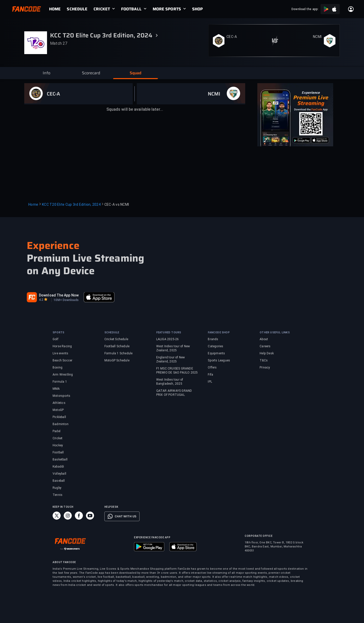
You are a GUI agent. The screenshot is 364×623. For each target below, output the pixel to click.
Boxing (58, 367)
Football (58, 452)
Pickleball (59, 417)
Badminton (61, 424)
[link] (58, 9)
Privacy (265, 367)
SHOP (197, 9)
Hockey (58, 445)
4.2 (41, 300)
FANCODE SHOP (219, 332)
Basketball (60, 459)
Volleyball (59, 474)
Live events (60, 353)
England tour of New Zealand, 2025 (171, 359)
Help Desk (267, 353)
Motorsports (61, 396)
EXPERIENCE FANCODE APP (152, 537)
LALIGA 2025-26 (168, 339)
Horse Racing (62, 346)
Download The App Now (59, 295)
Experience (53, 246)
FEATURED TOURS (169, 332)
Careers (265, 346)
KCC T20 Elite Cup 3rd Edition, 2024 (71, 204)
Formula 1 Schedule (119, 353)
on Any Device (61, 271)
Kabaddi (58, 467)
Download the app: (305, 9)
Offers (212, 367)
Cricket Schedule (116, 339)
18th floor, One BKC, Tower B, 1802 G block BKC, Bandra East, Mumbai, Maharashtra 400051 (274, 547)
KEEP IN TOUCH (63, 507)
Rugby (57, 488)
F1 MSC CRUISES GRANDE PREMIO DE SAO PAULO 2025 (177, 371)
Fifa (210, 375)
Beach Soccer (62, 360)
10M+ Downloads (66, 300)
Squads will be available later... (135, 109)
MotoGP (58, 410)
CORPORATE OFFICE (259, 536)
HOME (55, 9)
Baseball (59, 481)
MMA (56, 389)
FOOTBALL (131, 9)
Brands (213, 339)
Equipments (216, 353)
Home (33, 204)
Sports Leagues (219, 360)
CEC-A (232, 37)
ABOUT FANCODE (64, 562)
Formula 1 (60, 382)
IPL (210, 382)
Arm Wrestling (63, 375)
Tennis (58, 495)
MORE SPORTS (167, 9)
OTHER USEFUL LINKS (275, 332)
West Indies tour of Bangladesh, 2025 (170, 382)
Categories (215, 346)
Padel (56, 431)
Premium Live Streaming (85, 258)
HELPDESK (111, 507)
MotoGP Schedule (117, 360)
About (264, 339)
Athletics (59, 403)
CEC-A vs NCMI (117, 204)
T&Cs (264, 360)
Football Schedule (117, 346)
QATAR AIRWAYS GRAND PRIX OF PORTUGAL (174, 393)
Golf (55, 339)
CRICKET (102, 9)
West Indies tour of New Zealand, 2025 (173, 348)
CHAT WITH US (126, 516)
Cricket (58, 438)
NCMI (317, 37)
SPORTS (58, 332)
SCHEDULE (77, 9)
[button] (47, 73)
